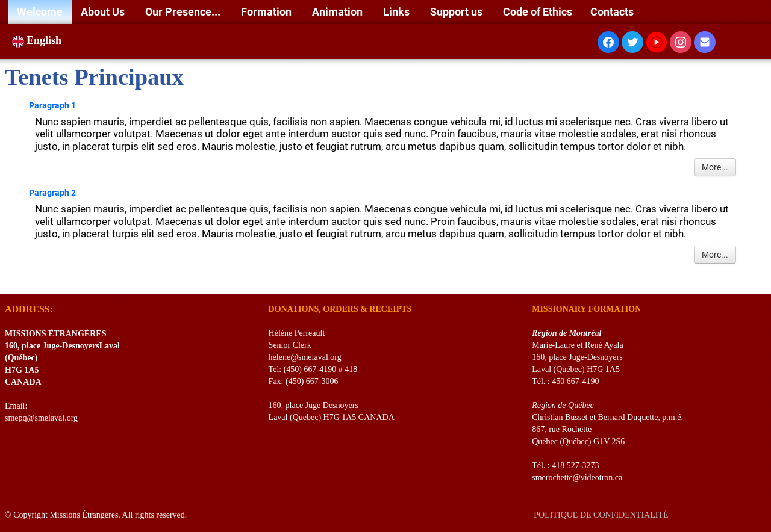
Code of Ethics (538, 12)
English (38, 40)
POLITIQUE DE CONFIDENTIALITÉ (602, 515)
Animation (339, 12)
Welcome (40, 12)
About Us (104, 12)
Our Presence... (184, 12)
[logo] (9, 279)
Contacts (612, 12)
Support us (457, 12)
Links (398, 12)
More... (715, 167)
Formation (267, 12)
